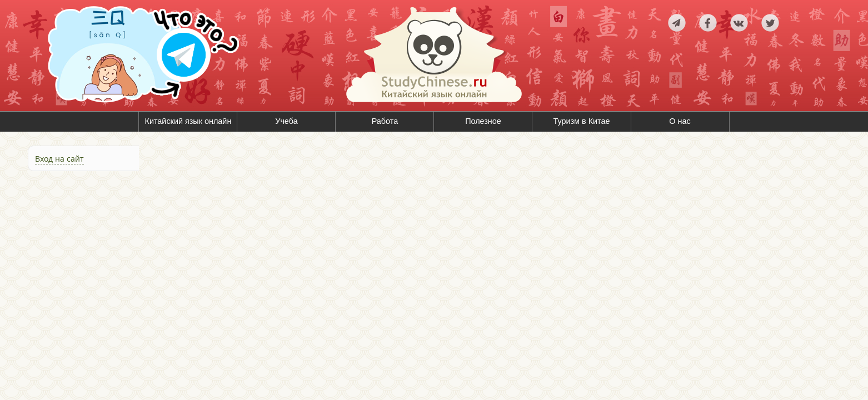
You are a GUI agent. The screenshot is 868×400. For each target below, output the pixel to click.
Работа (385, 121)
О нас (680, 121)
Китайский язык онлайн (188, 121)
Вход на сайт (59, 159)
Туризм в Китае (581, 121)
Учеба (286, 121)
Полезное (483, 121)
